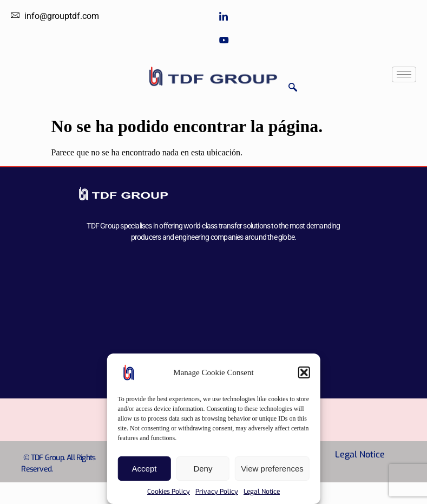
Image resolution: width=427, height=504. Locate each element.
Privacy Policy (217, 492)
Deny (203, 469)
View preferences (272, 469)
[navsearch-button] (293, 88)
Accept (144, 469)
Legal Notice (262, 492)
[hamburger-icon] (404, 74)
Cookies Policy (169, 492)
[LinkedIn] (318, 17)
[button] (304, 372)
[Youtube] (318, 39)
